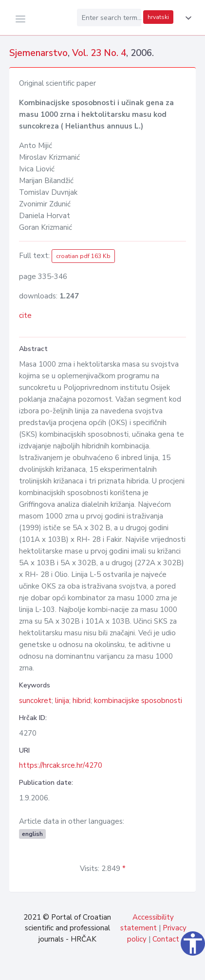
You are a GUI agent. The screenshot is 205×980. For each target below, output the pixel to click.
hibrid (82, 701)
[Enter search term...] (109, 18)
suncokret (35, 701)
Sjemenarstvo (38, 53)
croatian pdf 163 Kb (83, 256)
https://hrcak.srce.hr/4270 (61, 765)
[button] (186, 18)
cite (25, 315)
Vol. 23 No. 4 (99, 53)
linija (62, 701)
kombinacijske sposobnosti (138, 701)
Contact (166, 939)
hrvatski (158, 17)
